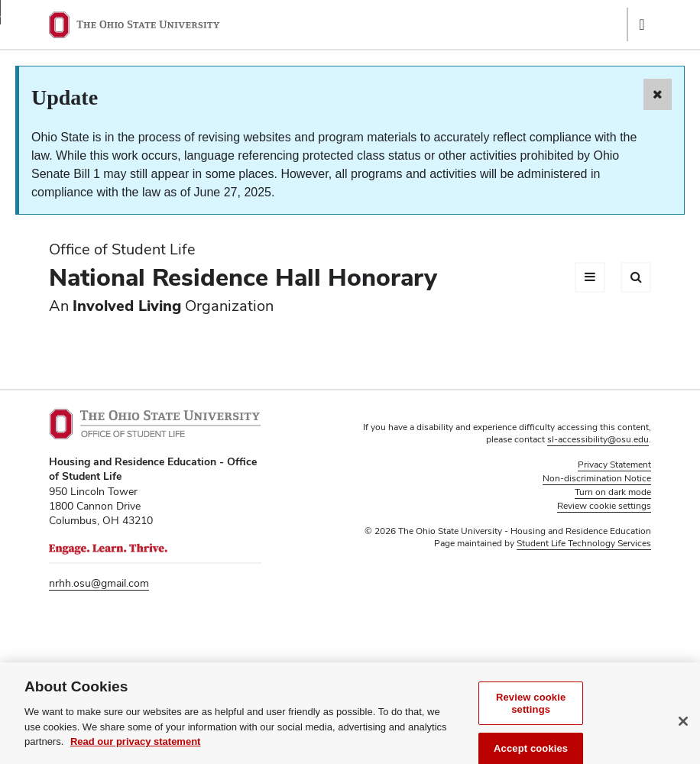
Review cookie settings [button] (604, 506)
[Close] (683, 730)
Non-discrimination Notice (597, 478)
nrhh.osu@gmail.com (99, 583)
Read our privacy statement (136, 751)
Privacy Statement (614, 465)
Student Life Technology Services (584, 543)
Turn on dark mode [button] (613, 492)
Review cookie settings (531, 712)
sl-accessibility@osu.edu (598, 439)
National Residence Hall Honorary (243, 277)
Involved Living (127, 306)
